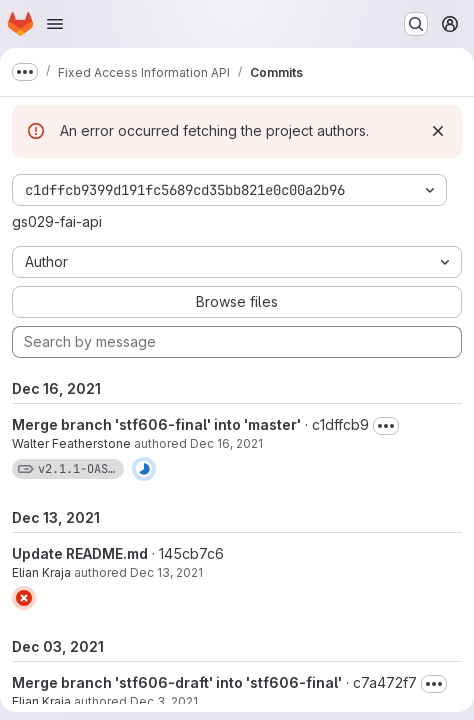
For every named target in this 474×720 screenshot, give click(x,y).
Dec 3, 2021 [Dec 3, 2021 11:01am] (164, 701)
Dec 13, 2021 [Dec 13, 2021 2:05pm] (166, 572)
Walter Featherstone (71, 443)
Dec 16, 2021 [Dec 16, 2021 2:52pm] (226, 443)
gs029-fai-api (57, 221)
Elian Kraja (41, 572)
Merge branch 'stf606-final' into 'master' (156, 424)
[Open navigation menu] (55, 24)
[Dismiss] (438, 131)
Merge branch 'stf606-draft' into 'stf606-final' (177, 682)
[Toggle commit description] (386, 426)
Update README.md (80, 553)
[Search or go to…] (416, 24)
